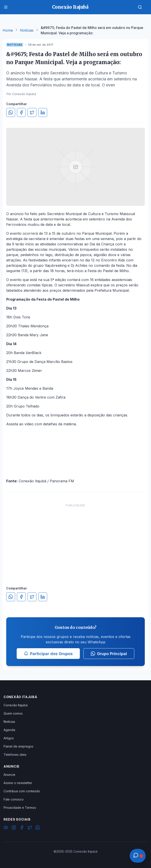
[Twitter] (30, 828)
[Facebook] (22, 828)
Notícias (27, 30)
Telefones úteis (15, 755)
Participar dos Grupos (48, 654)
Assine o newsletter (18, 783)
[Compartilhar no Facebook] (21, 112)
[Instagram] (14, 828)
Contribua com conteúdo (22, 791)
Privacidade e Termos (20, 808)
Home (8, 30)
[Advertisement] (75, 540)
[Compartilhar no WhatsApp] (11, 112)
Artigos (9, 738)
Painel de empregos (18, 746)
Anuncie (9, 775)
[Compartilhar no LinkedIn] (43, 112)
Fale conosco (14, 799)
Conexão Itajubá (16, 705)
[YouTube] (6, 828)
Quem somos (13, 713)
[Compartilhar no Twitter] (32, 112)
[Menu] (6, 7)
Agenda (9, 730)
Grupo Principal (109, 654)
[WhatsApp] (38, 828)
